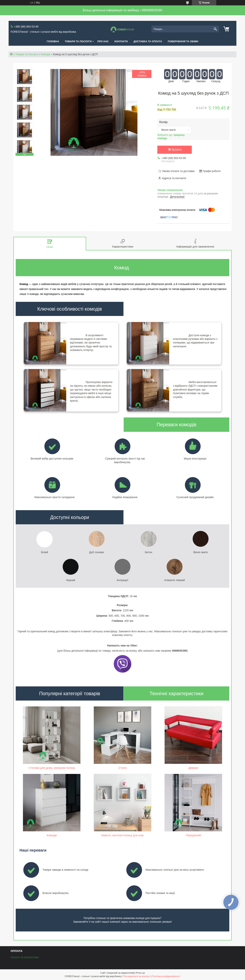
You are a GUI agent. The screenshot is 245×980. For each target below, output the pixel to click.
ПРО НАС (103, 41)
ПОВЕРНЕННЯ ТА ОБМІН (183, 41)
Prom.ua (140, 973)
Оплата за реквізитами (25, 957)
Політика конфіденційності (166, 976)
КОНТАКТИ (121, 41)
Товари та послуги (27, 54)
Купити (177, 150)
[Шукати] (215, 29)
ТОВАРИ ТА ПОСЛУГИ (78, 41)
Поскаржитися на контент (136, 976)
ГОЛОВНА (53, 41)
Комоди (45, 54)
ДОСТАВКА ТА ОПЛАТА (148, 41)
